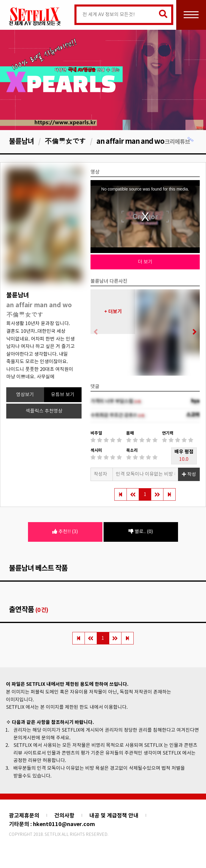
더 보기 (145, 262)
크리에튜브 (179, 142)
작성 (189, 474)
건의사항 (64, 816)
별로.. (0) (141, 532)
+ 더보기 (113, 312)
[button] (193, 332)
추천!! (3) (65, 532)
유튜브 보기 (63, 395)
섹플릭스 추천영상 (44, 411)
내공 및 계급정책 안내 (114, 816)
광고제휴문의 (24, 816)
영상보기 (25, 395)
